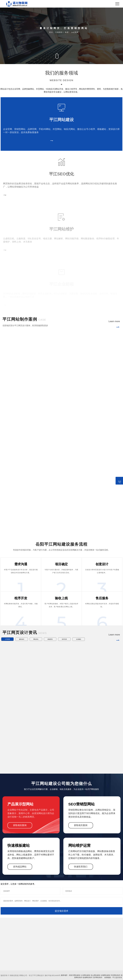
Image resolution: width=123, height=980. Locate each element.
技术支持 (64, 639)
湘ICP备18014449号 (53, 975)
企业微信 (79, 639)
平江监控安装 (117, 977)
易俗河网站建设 (75, 975)
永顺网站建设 (106, 975)
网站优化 (36, 639)
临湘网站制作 (87, 977)
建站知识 (22, 639)
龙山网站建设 (96, 975)
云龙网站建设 (86, 975)
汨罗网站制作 (98, 977)
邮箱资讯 (50, 639)
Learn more (114, 325)
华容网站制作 (116, 975)
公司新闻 (7, 639)
